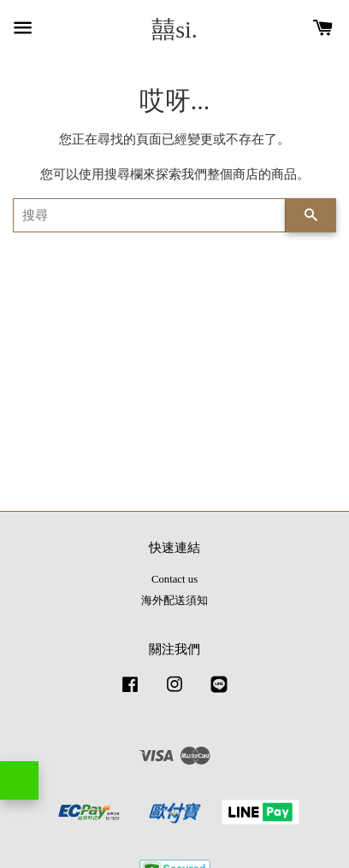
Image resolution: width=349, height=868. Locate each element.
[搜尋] (149, 215)
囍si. (174, 29)
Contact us (174, 579)
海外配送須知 (174, 601)
